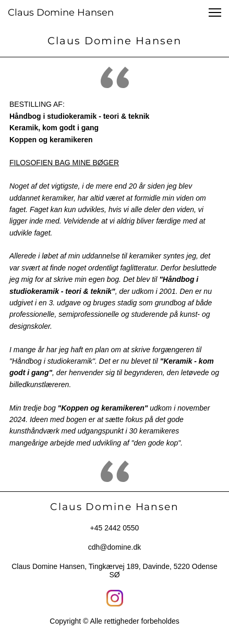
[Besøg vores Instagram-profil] (115, 598)
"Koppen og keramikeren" (103, 408)
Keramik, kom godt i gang (54, 128)
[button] (215, 13)
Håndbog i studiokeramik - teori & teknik (79, 116)
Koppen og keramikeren (51, 140)
